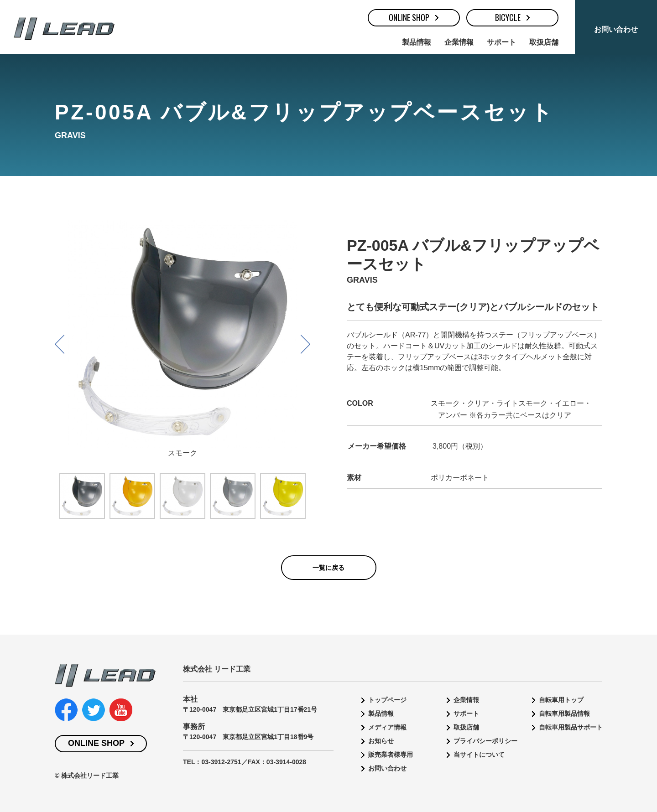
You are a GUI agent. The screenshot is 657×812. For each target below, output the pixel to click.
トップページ (387, 700)
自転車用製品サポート (571, 727)
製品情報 (417, 42)
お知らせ (381, 741)
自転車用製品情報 (564, 714)
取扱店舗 (544, 42)
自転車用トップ (561, 700)
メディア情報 (387, 727)
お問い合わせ (616, 29)
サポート (501, 42)
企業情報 (459, 42)
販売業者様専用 (391, 755)
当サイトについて (479, 755)
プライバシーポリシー (485, 741)
